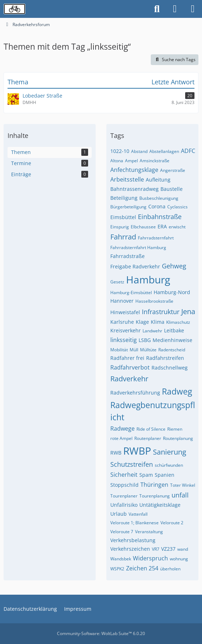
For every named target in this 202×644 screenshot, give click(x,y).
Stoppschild (124, 485)
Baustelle (172, 189)
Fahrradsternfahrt (156, 238)
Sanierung (170, 452)
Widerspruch (150, 558)
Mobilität (119, 350)
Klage (142, 322)
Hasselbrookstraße (154, 301)
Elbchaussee (143, 227)
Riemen (175, 429)
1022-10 (120, 151)
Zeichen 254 (142, 568)
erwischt (177, 227)
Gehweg (174, 266)
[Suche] (157, 9)
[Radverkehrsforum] (15, 9)
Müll (134, 350)
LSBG (145, 340)
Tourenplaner (124, 496)
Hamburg (148, 279)
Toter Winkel (183, 485)
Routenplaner (148, 438)
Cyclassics (177, 207)
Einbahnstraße (160, 217)
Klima (158, 322)
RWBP (137, 451)
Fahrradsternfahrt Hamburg (138, 247)
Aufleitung (158, 180)
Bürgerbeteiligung (128, 207)
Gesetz (117, 282)
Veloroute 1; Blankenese (134, 523)
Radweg (177, 391)
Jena (188, 311)
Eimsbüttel (123, 217)
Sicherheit (124, 475)
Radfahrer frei (127, 358)
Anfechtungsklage (134, 170)
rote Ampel (121, 438)
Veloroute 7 (122, 532)
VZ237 (168, 549)
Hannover (122, 301)
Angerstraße (173, 170)
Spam (146, 475)
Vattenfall (138, 514)
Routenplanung (178, 438)
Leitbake (174, 330)
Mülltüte (148, 350)
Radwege (122, 428)
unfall (180, 495)
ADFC (188, 151)
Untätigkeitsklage (160, 505)
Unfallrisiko (124, 505)
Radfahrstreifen (165, 358)
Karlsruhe (122, 322)
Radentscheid (172, 350)
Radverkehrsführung (135, 393)
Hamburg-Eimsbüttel (131, 293)
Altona (117, 161)
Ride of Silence (151, 429)
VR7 (156, 549)
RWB (116, 453)
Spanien (165, 475)
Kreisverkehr (126, 330)
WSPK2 (117, 569)
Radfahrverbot (130, 367)
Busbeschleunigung (159, 198)
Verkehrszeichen (130, 549)
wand (183, 549)
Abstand (139, 151)
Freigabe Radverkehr (135, 266)
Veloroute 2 (172, 523)
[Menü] (193, 9)
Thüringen (154, 485)
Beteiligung (124, 198)
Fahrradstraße (128, 256)
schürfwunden (169, 465)
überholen (170, 569)
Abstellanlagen (164, 151)
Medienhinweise (172, 340)
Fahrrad (123, 237)
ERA (162, 226)
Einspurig (120, 227)
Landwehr (152, 331)
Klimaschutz (178, 322)
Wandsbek (121, 559)
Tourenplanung (155, 496)
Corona (157, 206)
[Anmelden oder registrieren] (175, 9)
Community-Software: (101, 633)
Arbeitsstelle (127, 179)
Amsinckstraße (155, 161)
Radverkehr (129, 379)
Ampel (131, 161)
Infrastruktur (161, 312)
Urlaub (119, 514)
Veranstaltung (149, 532)
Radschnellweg (170, 368)
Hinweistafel (125, 312)
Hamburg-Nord (172, 292)
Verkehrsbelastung (133, 540)
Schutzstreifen (132, 464)
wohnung (179, 559)
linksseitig (124, 340)
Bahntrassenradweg (134, 189)
